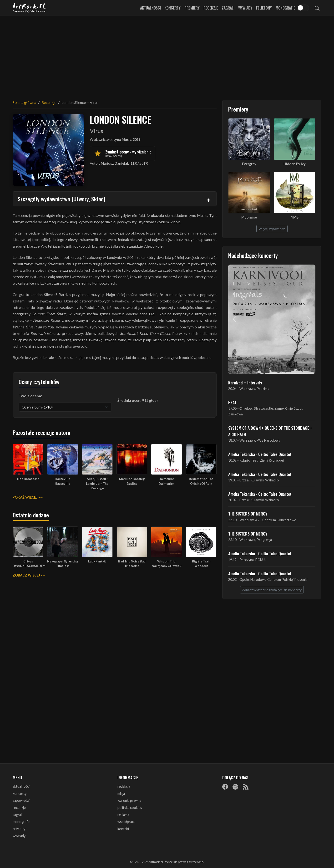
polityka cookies (130, 808)
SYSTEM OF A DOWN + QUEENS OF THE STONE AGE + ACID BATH (270, 431)
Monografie (285, 8)
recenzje (19, 808)
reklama (123, 815)
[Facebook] (225, 787)
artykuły (19, 829)
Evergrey (249, 164)
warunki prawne (129, 800)
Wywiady (245, 8)
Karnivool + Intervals (245, 383)
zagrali (18, 815)
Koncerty (173, 8)
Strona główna (24, 102)
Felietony (264, 8)
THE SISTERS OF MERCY (248, 514)
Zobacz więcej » (28, 575)
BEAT (232, 402)
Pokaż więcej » (26, 497)
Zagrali (228, 8)
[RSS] (246, 787)
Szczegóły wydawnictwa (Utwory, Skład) (61, 199)
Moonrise (249, 217)
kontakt (123, 829)
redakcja (124, 786)
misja (121, 794)
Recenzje (211, 8)
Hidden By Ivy (295, 164)
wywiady (19, 836)
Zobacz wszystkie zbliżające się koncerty (272, 590)
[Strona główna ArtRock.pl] (30, 8)
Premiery (192, 8)
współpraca (126, 822)
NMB (295, 217)
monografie (21, 822)
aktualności (21, 786)
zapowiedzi (21, 800)
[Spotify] (235, 787)
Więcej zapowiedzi (272, 229)
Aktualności (150, 8)
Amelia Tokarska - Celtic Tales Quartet (260, 454)
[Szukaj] (317, 8)
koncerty (20, 794)
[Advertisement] (167, 55)
